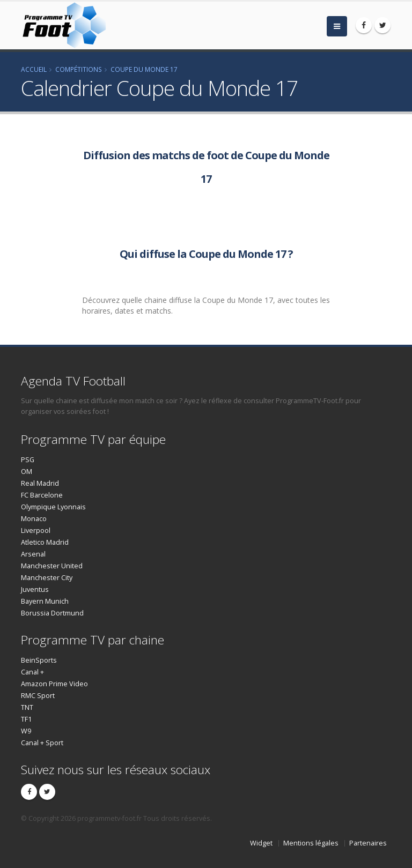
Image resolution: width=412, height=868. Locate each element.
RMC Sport (38, 696)
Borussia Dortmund (52, 613)
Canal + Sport (42, 743)
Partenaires (368, 843)
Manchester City (47, 578)
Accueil (34, 69)
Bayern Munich (45, 601)
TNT (27, 707)
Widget (261, 843)
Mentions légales (311, 843)
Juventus (35, 589)
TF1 (26, 719)
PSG (28, 460)
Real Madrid (40, 483)
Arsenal (33, 554)
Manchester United (52, 566)
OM (27, 472)
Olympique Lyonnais (53, 507)
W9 (26, 731)
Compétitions (79, 69)
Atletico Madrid (45, 542)
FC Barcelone (42, 495)
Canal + (32, 672)
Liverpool (36, 531)
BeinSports (39, 660)
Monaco (34, 519)
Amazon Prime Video (54, 684)
